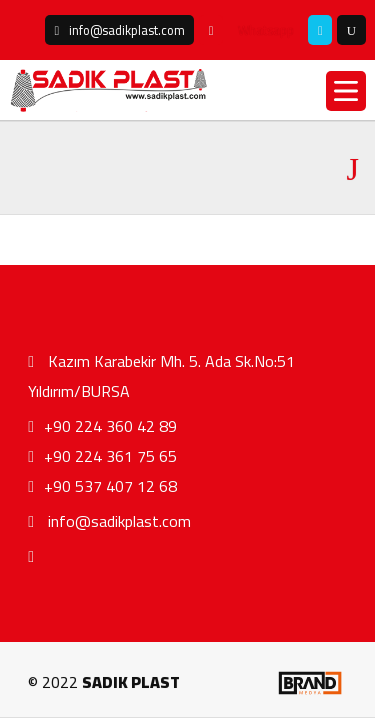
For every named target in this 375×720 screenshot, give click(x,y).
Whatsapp (266, 30)
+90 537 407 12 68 (102, 486)
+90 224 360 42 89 (102, 426)
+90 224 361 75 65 (102, 456)
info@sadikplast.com (109, 521)
